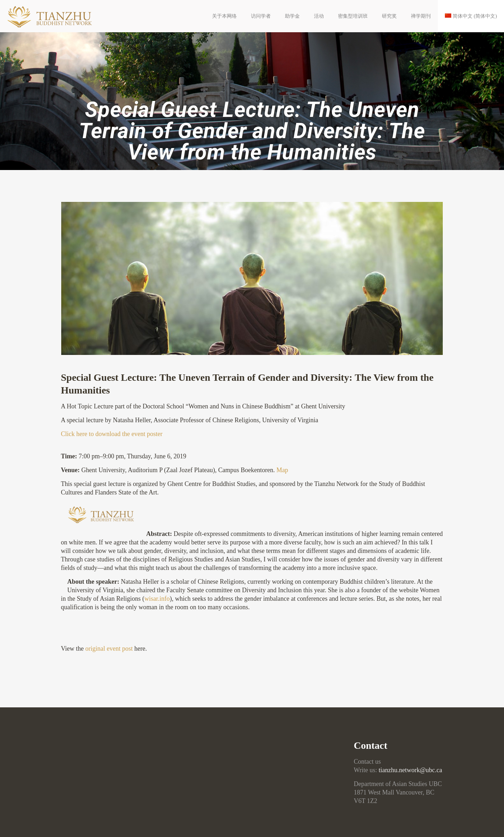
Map (282, 470)
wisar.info (157, 599)
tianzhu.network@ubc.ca (411, 770)
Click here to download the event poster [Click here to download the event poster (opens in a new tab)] (112, 434)
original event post (109, 649)
